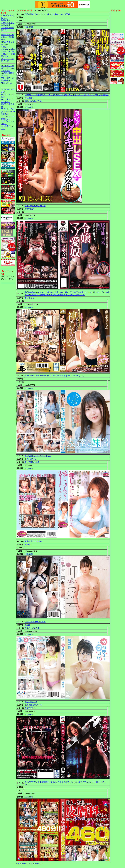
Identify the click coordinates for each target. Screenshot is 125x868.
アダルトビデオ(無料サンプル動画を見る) (8, 112)
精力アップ (6, 119)
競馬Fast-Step (6, 83)
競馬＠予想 (6, 20)
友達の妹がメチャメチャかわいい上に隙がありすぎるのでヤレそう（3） (55, 376)
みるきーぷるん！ (32, 628)
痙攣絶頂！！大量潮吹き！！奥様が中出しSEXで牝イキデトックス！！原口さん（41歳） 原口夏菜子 (67, 95)
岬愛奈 (27, 545)
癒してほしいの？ (32, 462)
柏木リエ (28, 705)
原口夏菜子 (29, 98)
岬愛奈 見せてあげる (33, 541)
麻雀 (3, 92)
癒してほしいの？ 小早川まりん (38, 456)
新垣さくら (37, 705)
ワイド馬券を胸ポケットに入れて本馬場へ (8, 68)
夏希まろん (29, 298)
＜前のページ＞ (22, 864)
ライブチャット (8, 121)
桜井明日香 (29, 209)
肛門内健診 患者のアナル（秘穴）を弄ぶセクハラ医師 (47, 14)
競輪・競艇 (10, 90)
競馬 (3, 90)
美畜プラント (30, 708)
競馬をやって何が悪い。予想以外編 (8, 37)
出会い (4, 124)
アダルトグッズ (8, 116)
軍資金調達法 (7, 104)
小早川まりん (30, 459)
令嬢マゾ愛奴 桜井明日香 (35, 206)
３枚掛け (5, 47)
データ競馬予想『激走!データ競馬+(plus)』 (8, 54)
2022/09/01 (29, 27)
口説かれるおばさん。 (34, 101)
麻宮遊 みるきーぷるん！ (35, 622)
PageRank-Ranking (8, 49)
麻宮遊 (27, 625)
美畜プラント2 (31, 702)
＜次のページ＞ (35, 864)
